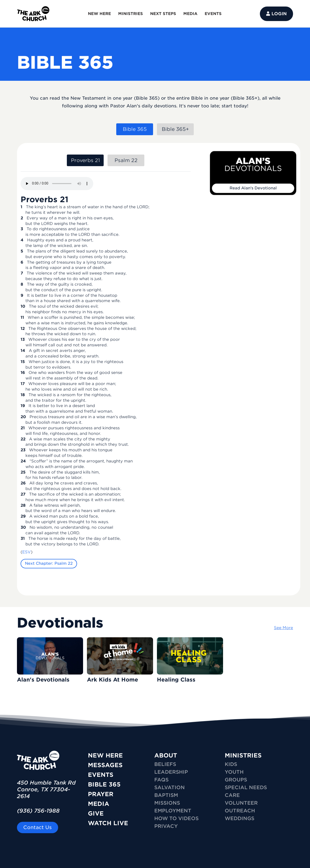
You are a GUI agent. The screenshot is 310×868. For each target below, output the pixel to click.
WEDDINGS (240, 818)
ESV (27, 552)
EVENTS (213, 14)
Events (101, 775)
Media (99, 804)
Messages (105, 765)
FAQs (161, 780)
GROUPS (236, 780)
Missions (167, 803)
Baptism (166, 795)
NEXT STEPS (163, 14)
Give (96, 813)
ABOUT (166, 755)
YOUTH (234, 772)
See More (283, 628)
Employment (173, 811)
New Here (105, 755)
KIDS (231, 764)
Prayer (101, 794)
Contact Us (38, 827)
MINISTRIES (131, 14)
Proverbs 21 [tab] (85, 160)
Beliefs (165, 764)
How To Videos (176, 818)
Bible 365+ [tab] (175, 129)
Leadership (171, 772)
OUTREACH (240, 811)
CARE (232, 795)
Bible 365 (104, 784)
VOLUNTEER (241, 803)
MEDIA (190, 14)
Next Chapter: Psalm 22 (49, 563)
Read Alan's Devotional (253, 188)
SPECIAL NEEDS (246, 787)
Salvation (170, 787)
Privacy (166, 826)
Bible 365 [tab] (135, 129)
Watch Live (108, 823)
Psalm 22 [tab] (126, 160)
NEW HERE (99, 14)
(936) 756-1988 (38, 811)
